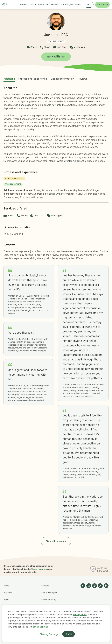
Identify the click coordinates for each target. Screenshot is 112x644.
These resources (39, 569)
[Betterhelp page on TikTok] (94, 603)
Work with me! (56, 57)
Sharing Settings (40, 627)
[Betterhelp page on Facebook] (82, 603)
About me (9, 79)
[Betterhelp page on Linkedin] (106, 603)
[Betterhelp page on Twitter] (100, 603)
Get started (102, 5)
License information (62, 79)
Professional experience (33, 79)
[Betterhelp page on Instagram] (88, 603)
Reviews (83, 79)
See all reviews (56, 541)
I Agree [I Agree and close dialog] (69, 634)
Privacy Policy (80, 614)
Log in (89, 5)
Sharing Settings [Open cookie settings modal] (49, 634)
